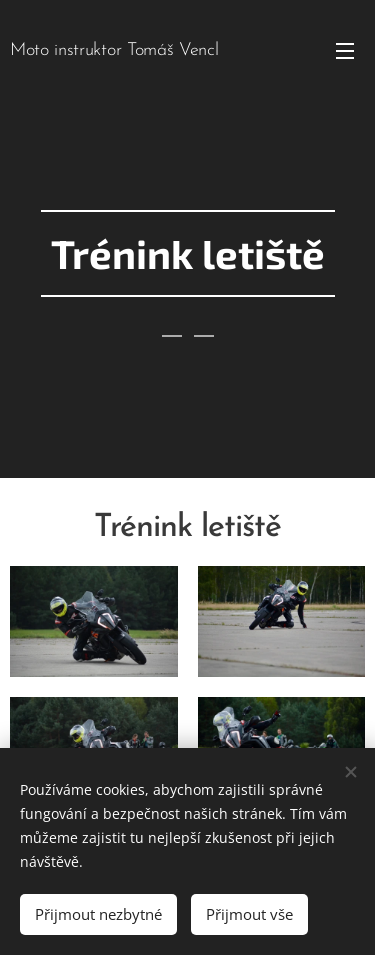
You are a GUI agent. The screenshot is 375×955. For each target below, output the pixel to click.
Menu (345, 51)
